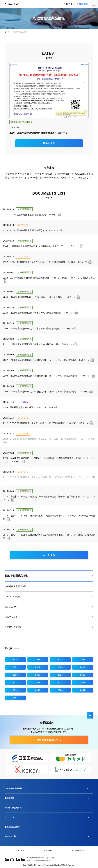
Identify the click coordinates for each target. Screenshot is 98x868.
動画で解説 (9, 798)
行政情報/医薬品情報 (16, 576)
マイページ (9, 817)
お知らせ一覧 (10, 836)
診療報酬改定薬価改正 (16, 586)
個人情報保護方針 (78, 850)
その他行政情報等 (13, 627)
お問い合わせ (49, 850)
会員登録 (82, 4)
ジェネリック (11, 617)
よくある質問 (20, 850)
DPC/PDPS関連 (12, 597)
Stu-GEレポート (13, 607)
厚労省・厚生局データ (14, 808)
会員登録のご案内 (12, 827)
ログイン (69, 4)
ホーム (9, 32)
